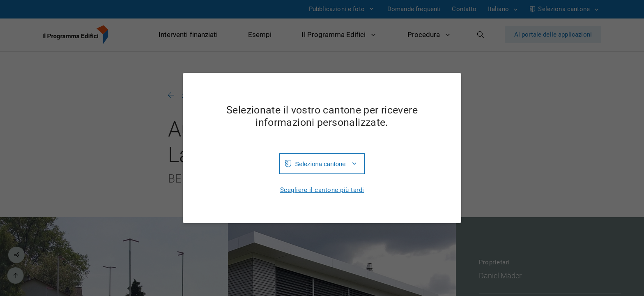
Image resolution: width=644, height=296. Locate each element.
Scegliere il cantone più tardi (322, 190)
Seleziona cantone (320, 164)
